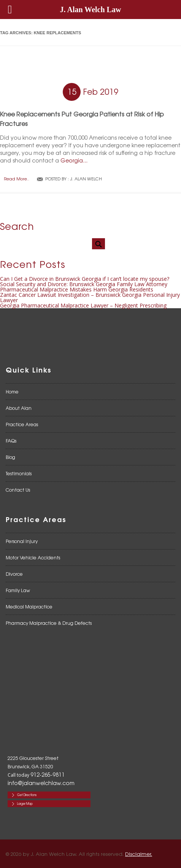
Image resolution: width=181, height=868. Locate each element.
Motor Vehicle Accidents (33, 557)
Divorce (14, 574)
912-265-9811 (48, 774)
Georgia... (74, 160)
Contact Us (18, 490)
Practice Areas (22, 424)
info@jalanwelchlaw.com (41, 783)
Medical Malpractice (29, 607)
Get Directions (27, 795)
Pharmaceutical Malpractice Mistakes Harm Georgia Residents (77, 289)
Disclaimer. (139, 854)
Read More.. (17, 179)
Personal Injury (22, 541)
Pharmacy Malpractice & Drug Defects (49, 623)
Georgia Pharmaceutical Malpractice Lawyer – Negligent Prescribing (83, 305)
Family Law (18, 590)
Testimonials (19, 473)
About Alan (19, 408)
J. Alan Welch (86, 178)
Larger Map (25, 803)
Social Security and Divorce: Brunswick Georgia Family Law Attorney (84, 284)
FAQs (11, 441)
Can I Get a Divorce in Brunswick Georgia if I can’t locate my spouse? (85, 279)
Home (12, 392)
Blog (10, 457)
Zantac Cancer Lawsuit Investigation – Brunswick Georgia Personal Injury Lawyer (90, 297)
